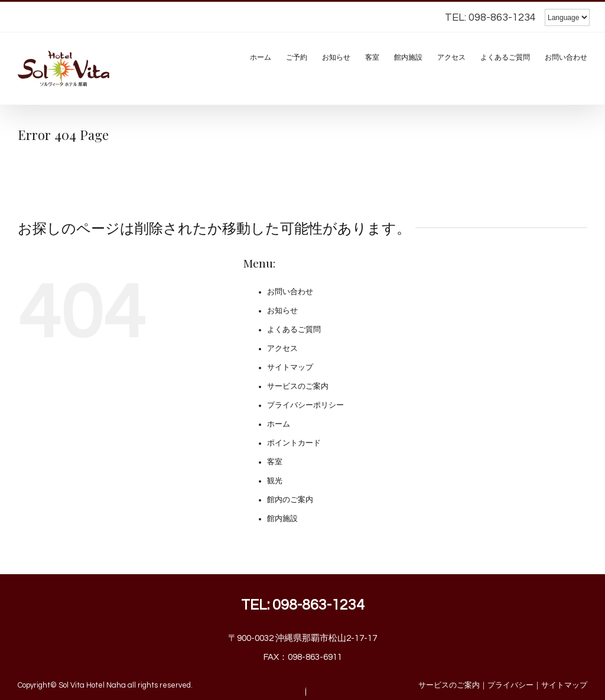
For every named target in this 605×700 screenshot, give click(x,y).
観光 (275, 481)
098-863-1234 (318, 605)
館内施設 (282, 519)
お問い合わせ (290, 292)
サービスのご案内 (298, 386)
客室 (275, 462)
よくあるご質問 (294, 330)
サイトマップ (290, 367)
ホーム (279, 424)
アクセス (282, 349)
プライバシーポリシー (305, 405)
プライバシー (510, 685)
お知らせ (282, 311)
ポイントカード (294, 443)
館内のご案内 (290, 500)
